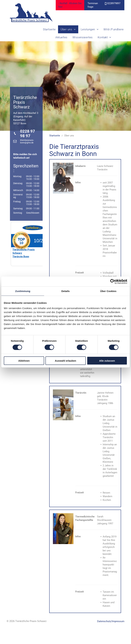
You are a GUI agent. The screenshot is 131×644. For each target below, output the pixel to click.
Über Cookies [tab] (108, 291)
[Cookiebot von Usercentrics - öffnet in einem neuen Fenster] (113, 282)
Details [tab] (65, 291)
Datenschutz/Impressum (111, 621)
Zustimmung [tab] (23, 291)
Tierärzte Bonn (21, 257)
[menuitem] (49, 29)
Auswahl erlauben (65, 361)
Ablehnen (24, 361)
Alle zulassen (107, 361)
